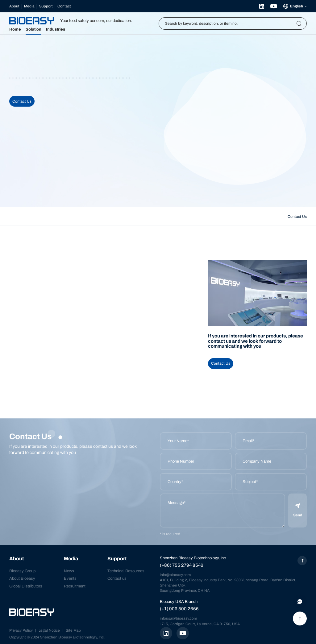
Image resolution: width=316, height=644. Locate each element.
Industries (56, 30)
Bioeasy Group (22, 571)
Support (46, 6)
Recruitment (75, 586)
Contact (64, 6)
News (69, 571)
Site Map (73, 630)
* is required (170, 534)
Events (70, 578)
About (14, 6)
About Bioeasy (22, 578)
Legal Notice (49, 630)
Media (29, 6)
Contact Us (22, 101)
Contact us (117, 578)
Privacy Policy (21, 630)
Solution (33, 30)
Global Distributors (26, 586)
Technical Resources (126, 571)
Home (15, 30)
